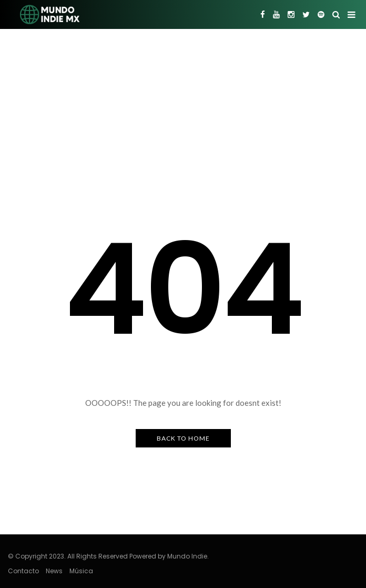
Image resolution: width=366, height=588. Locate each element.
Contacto (23, 571)
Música (81, 571)
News (54, 571)
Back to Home (183, 438)
